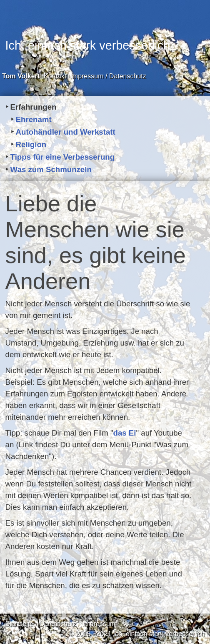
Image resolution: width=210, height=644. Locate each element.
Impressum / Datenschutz (108, 76)
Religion (31, 144)
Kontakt (55, 76)
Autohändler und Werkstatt (66, 132)
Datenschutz (58, 624)
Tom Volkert (21, 76)
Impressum (99, 624)
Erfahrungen (34, 107)
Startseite (20, 624)
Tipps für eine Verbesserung (63, 157)
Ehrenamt (34, 119)
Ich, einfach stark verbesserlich (88, 45)
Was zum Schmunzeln (51, 169)
